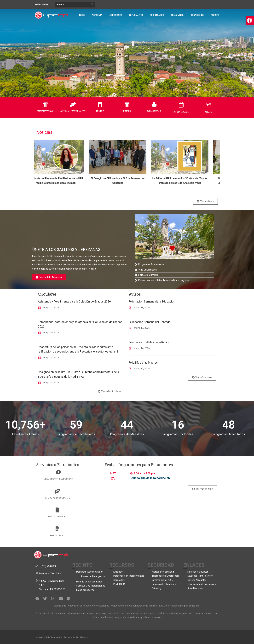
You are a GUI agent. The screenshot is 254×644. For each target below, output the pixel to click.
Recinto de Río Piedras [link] (76, 638)
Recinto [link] (215, 15)
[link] (250, 20)
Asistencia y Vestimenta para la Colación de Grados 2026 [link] (74, 301)
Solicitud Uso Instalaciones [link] (91, 586)
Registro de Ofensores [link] (164, 584)
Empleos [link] (118, 572)
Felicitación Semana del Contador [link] (150, 322)
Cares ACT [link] (119, 580)
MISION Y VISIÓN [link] (46, 111)
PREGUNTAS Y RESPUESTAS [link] (58, 479)
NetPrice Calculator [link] (198, 572)
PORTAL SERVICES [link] (57, 517)
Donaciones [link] (197, 15)
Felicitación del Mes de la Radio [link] (149, 342)
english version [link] (41, 4)
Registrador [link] (157, 15)
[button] (174, 237)
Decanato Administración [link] (90, 572)
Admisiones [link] (116, 15)
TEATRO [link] (100, 111)
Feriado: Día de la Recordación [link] (150, 478)
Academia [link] (97, 15)
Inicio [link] (82, 15)
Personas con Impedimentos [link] (129, 576)
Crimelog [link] (157, 588)
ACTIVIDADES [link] (181, 112)
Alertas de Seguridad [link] (163, 572)
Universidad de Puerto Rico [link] (49, 638)
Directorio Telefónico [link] (50, 574)
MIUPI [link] (208, 112)
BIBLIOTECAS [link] (154, 111)
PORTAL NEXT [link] (57, 535)
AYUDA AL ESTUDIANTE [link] (73, 111)
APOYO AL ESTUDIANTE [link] (57, 498)
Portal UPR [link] (119, 584)
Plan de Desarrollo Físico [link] (89, 582)
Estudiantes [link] (136, 15)
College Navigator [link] (197, 580)
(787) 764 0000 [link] (49, 566)
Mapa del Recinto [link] (85, 590)
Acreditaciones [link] (195, 588)
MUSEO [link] (127, 111)
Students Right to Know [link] (200, 576)
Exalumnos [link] (177, 15)
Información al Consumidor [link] (202, 584)
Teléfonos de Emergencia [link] (165, 576)
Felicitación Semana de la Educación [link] (152, 301)
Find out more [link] (130, 484)
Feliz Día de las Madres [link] (143, 363)
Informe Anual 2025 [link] (162, 580)
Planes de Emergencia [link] (93, 576)
